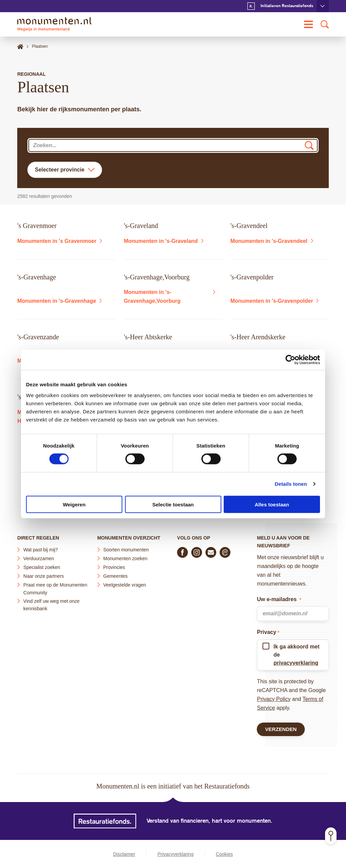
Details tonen (291, 484)
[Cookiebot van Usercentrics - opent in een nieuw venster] (290, 360)
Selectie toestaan (173, 504)
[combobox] (173, 145)
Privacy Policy (274, 698)
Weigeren (74, 504)
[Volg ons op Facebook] (182, 551)
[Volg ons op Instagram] (197, 551)
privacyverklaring (296, 661)
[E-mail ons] (211, 551)
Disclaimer (124, 854)
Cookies (225, 854)
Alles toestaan (272, 504)
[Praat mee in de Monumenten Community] (225, 551)
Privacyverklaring (176, 854)
